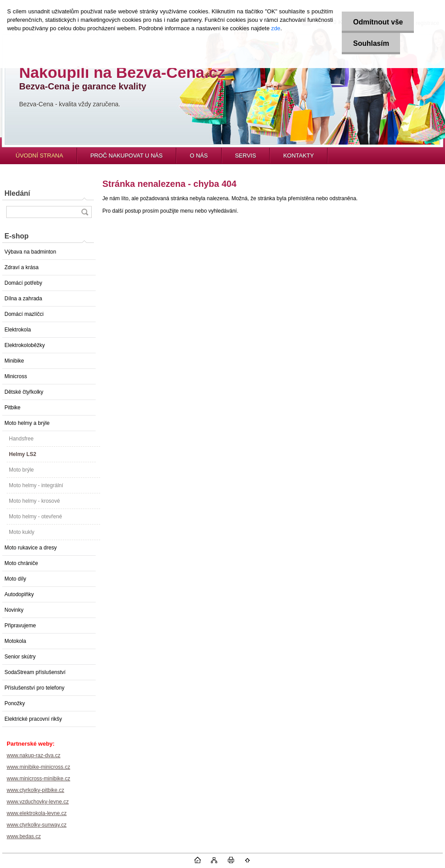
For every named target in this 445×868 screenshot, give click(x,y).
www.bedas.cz (24, 836)
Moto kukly (22, 532)
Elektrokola (18, 330)
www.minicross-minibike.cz (38, 779)
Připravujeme (20, 626)
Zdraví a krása (22, 267)
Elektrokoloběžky (25, 345)
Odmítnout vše (378, 22)
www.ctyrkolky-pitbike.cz (35, 790)
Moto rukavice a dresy (30, 548)
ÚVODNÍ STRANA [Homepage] (39, 155)
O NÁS (198, 155)
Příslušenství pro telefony (34, 688)
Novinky (14, 610)
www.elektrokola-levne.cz (37, 813)
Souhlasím (371, 43)
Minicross (16, 376)
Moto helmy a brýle (27, 423)
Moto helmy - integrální (36, 485)
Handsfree (21, 439)
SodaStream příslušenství (35, 672)
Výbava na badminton (30, 252)
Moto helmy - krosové (34, 501)
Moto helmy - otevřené (35, 517)
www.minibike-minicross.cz (38, 767)
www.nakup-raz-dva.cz (34, 755)
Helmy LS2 (22, 454)
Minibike (14, 361)
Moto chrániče (21, 563)
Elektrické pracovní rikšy (33, 719)
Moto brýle (21, 470)
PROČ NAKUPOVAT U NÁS (127, 155)
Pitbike (12, 408)
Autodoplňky (19, 594)
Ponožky (15, 703)
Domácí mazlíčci (24, 314)
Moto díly (15, 579)
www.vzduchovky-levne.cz (38, 802)
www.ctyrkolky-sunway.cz (36, 825)
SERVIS (245, 155)
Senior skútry (20, 657)
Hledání (17, 193)
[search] (85, 212)
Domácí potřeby (23, 283)
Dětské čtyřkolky (24, 392)
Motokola (15, 641)
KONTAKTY (298, 155)
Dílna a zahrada (23, 299)
